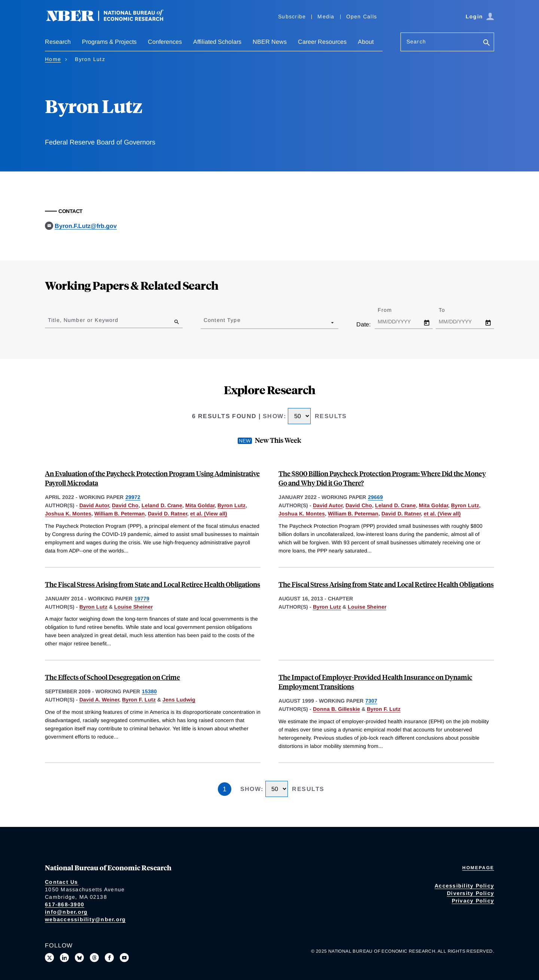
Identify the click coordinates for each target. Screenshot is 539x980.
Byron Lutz (232, 505)
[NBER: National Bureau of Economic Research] (111, 20)
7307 (371, 701)
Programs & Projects (109, 42)
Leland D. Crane (162, 505)
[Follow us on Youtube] (124, 958)
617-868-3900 (65, 904)
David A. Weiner (99, 700)
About (366, 42)
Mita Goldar (200, 505)
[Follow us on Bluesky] (79, 958)
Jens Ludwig (179, 700)
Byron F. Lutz (139, 700)
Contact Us (62, 882)
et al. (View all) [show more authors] (209, 514)
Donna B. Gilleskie (337, 709)
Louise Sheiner (133, 607)
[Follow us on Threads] (94, 958)
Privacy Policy (473, 901)
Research (58, 42)
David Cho (125, 505)
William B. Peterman (120, 514)
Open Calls (362, 16)
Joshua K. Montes (68, 514)
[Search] (487, 43)
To (448, 310)
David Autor (94, 505)
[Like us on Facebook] (109, 958)
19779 (142, 599)
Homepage (478, 868)
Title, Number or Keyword (83, 320)
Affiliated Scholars (217, 42)
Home (53, 59)
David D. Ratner (168, 514)
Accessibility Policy (464, 886)
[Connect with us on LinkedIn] (64, 958)
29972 (133, 497)
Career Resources (322, 42)
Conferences (165, 42)
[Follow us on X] (49, 958)
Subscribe (292, 16)
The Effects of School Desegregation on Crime (112, 677)
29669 (375, 497)
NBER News (270, 42)
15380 (149, 691)
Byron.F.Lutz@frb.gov (86, 226)
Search (416, 42)
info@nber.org (66, 912)
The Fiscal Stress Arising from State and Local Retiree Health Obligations (153, 584)
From (391, 310)
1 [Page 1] (225, 789)
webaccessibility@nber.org (85, 919)
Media (326, 16)
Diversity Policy (471, 893)
